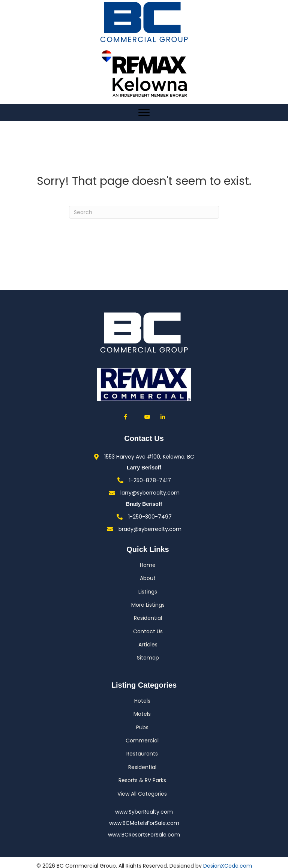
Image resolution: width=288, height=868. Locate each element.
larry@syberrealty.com (150, 493)
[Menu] (144, 112)
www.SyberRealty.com (144, 812)
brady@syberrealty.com (150, 529)
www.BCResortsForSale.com (144, 835)
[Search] (144, 212)
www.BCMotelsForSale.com (144, 823)
